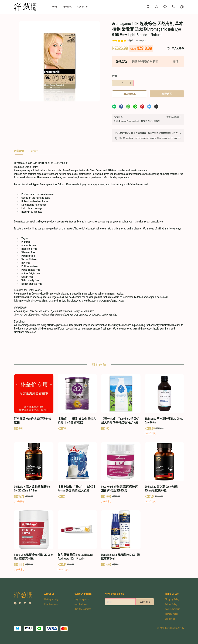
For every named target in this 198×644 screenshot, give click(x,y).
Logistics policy (82, 599)
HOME (55, 7)
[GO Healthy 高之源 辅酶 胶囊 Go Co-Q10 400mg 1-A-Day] (34, 473)
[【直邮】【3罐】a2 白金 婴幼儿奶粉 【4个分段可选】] (77, 402)
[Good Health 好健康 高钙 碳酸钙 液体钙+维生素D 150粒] (121, 473)
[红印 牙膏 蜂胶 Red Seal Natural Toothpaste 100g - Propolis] (77, 541)
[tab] (19, 152)
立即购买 (167, 94)
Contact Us (170, 619)
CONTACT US (83, 7)
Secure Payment (173, 609)
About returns (81, 604)
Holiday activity (51, 599)
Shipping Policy (172, 599)
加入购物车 (129, 94)
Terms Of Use (172, 594)
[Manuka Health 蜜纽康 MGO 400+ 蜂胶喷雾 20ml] (121, 539)
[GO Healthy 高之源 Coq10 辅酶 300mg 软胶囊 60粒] (164, 473)
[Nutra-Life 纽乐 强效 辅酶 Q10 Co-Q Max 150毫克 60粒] (34, 541)
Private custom (51, 604)
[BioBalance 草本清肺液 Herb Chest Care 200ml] (164, 404)
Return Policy (171, 604)
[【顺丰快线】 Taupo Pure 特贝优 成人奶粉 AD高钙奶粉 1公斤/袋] (121, 402)
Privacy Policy (171, 614)
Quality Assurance (83, 609)
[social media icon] (15, 604)
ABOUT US (67, 7)
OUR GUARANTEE (83, 594)
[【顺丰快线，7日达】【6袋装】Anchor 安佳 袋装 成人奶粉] (77, 470)
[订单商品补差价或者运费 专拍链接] (34, 402)
